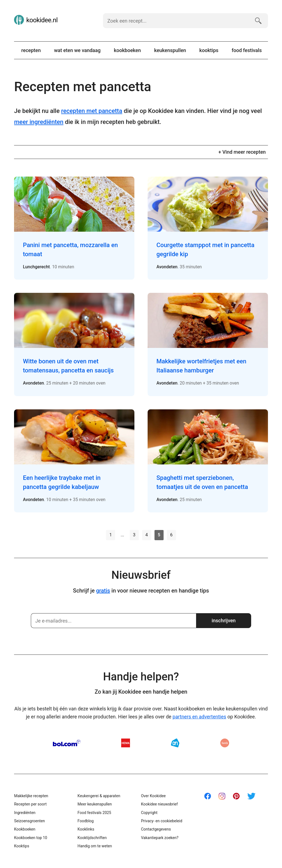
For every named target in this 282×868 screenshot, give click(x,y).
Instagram (222, 796)
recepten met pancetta (92, 111)
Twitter (251, 796)
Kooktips (209, 50)
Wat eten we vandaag (77, 50)
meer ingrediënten (39, 122)
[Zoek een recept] (177, 21)
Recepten (31, 50)
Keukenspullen (170, 50)
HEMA (126, 743)
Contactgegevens (156, 829)
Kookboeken (127, 50)
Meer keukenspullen (95, 804)
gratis (103, 591)
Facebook (208, 796)
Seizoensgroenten (29, 821)
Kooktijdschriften (92, 838)
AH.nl (175, 743)
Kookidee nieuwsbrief (159, 804)
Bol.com (67, 743)
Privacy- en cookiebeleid (162, 821)
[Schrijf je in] (113, 621)
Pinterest (236, 796)
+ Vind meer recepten (242, 152)
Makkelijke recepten (31, 796)
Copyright (149, 813)
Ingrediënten (25, 813)
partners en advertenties (200, 717)
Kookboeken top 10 (31, 838)
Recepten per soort (30, 804)
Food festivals (247, 50)
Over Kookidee (153, 796)
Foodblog (86, 821)
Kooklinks (86, 829)
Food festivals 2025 (94, 813)
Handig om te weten (95, 846)
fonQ (225, 743)
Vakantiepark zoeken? (160, 838)
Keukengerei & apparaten (99, 796)
